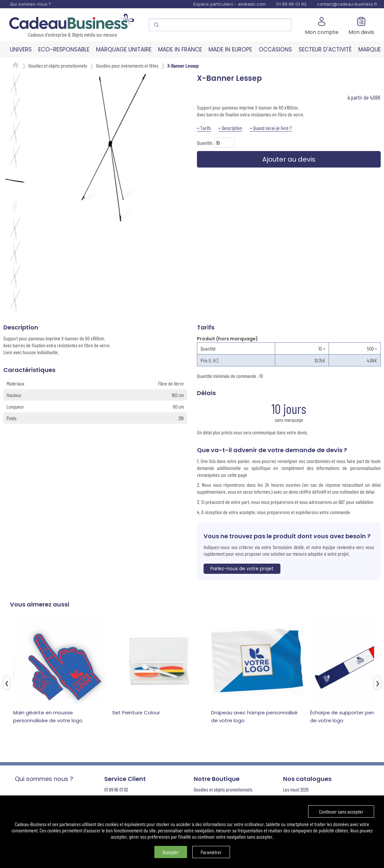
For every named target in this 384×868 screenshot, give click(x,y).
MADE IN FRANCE (180, 49)
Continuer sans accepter (341, 811)
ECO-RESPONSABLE (64, 49)
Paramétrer (211, 852)
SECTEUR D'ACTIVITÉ (325, 49)
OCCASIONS (275, 49)
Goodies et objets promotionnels (58, 65)
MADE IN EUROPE (230, 49)
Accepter (171, 852)
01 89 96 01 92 (291, 4)
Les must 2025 (296, 789)
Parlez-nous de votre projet (242, 569)
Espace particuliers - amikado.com (229, 4)
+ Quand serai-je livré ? (271, 128)
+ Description (230, 128)
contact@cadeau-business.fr (347, 4)
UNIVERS (21, 49)
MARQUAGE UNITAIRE (124, 49)
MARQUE (369, 49)
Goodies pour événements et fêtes (127, 65)
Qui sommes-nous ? (30, 4)
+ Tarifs (204, 128)
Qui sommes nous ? (44, 779)
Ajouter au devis (289, 159)
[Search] (220, 25)
